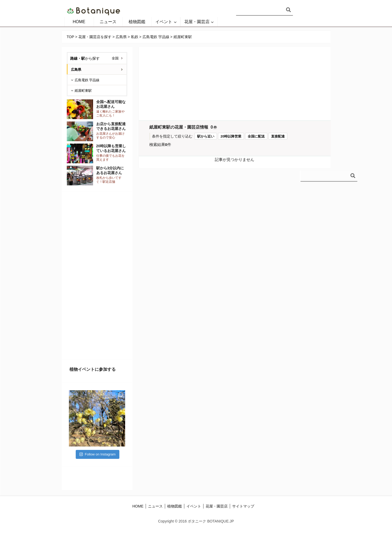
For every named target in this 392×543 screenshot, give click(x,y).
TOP (70, 37)
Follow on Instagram (97, 454)
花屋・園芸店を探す (95, 37)
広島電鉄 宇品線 (156, 37)
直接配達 (278, 136)
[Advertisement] (97, 276)
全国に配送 (256, 136)
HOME (79, 22)
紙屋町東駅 (83, 91)
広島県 (121, 37)
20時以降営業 (231, 136)
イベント (164, 22)
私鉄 (135, 37)
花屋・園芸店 (197, 22)
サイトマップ (243, 506)
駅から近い (206, 136)
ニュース (108, 22)
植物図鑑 (137, 22)
